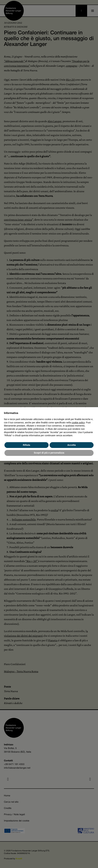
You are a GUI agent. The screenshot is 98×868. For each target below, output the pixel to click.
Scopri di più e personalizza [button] (49, 453)
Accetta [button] (72, 445)
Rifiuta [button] (27, 445)
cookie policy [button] (78, 423)
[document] (49, 424)
